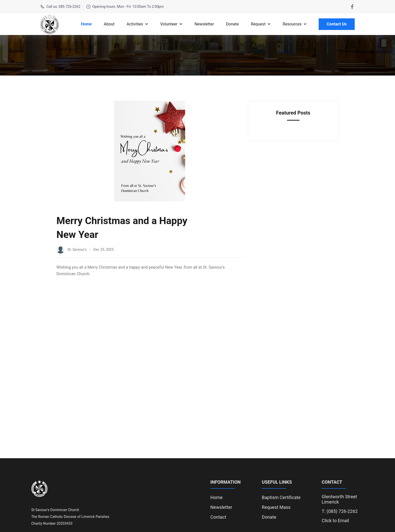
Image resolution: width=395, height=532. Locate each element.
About (109, 24)
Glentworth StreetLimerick (339, 499)
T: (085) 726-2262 (340, 511)
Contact (218, 517)
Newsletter (204, 24)
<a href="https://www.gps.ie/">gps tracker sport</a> (197, 382)
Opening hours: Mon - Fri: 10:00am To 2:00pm (125, 7)
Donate (232, 24)
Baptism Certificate (281, 497)
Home (86, 24)
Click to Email (335, 521)
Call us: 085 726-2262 (60, 7)
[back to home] (50, 24)
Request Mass (276, 507)
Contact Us (337, 24)
